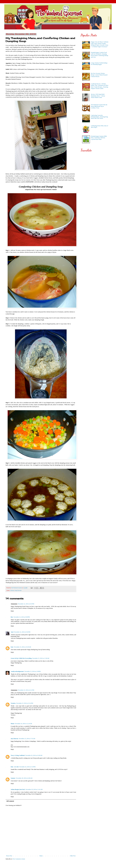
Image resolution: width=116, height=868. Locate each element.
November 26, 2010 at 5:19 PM (27, 767)
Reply (12, 611)
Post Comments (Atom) (19, 859)
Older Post (73, 856)
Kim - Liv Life (15, 767)
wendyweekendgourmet (17, 671)
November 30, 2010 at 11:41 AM (34, 789)
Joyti (12, 632)
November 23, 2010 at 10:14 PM (25, 703)
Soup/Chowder (18, 590)
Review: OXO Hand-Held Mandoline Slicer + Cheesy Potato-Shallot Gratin (98, 96)
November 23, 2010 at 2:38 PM (32, 671)
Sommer (13, 778)
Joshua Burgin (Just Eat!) (18, 789)
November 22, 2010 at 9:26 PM (22, 632)
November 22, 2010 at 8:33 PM (26, 604)
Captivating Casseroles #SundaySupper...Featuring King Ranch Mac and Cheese (99, 117)
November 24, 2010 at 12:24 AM (23, 724)
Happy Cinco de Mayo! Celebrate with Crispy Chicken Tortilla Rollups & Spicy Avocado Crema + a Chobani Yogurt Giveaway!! (100, 44)
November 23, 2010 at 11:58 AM (41, 658)
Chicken (12, 590)
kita (12, 617)
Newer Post (9, 856)
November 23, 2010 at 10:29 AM (23, 647)
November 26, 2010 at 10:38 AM (34, 755)
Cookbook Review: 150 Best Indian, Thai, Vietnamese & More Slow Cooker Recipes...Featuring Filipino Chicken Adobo (100, 86)
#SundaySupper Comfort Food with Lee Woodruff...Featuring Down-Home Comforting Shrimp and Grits (100, 55)
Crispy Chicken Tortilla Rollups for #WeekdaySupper (99, 64)
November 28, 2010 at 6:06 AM (24, 778)
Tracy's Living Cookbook (18, 755)
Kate (12, 647)
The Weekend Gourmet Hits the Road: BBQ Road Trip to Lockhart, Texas (99, 106)
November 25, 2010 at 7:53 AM (27, 739)
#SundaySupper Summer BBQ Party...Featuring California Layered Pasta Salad (99, 138)
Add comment (10, 801)
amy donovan (14, 739)
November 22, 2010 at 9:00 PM (22, 617)
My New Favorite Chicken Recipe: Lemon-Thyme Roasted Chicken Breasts (99, 75)
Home (41, 856)
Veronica (13, 703)
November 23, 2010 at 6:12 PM (26, 690)
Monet (13, 724)
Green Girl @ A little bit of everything (21, 658)
